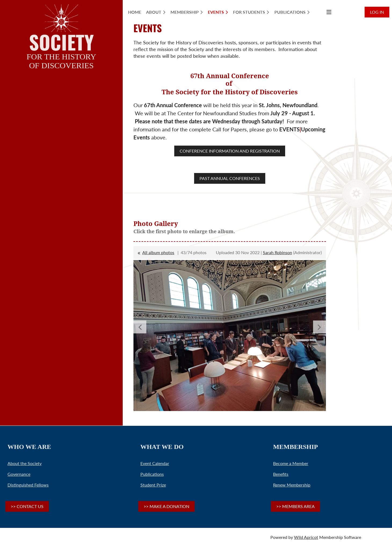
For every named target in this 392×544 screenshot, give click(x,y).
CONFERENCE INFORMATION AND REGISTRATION (230, 151)
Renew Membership (292, 485)
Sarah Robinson (277, 252)
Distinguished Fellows (28, 485)
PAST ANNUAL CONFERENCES (230, 178)
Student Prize (153, 485)
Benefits (281, 474)
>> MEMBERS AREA (295, 506)
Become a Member (291, 463)
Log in (377, 12)
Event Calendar (155, 463)
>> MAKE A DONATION (166, 506)
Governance (19, 474)
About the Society (25, 463)
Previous (140, 327)
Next (320, 327)
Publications (152, 474)
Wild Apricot (306, 537)
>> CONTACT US (27, 506)
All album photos (158, 252)
